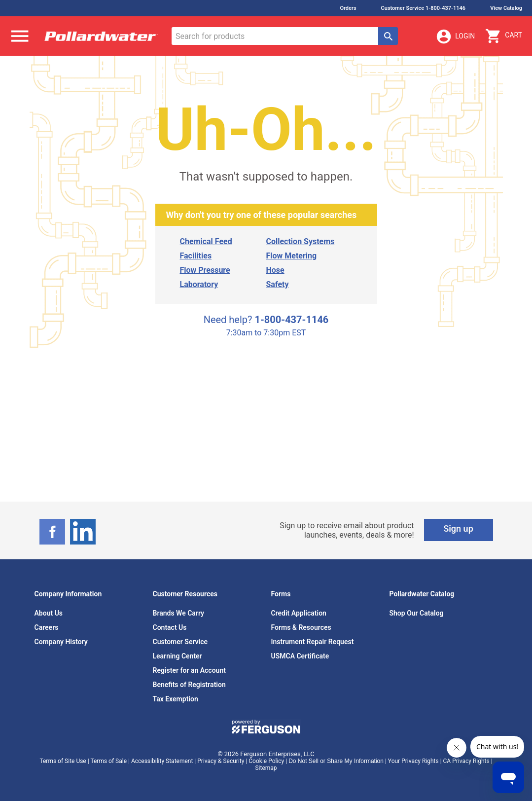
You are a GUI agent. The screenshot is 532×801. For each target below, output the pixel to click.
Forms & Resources (301, 627)
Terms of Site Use (63, 761)
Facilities (196, 256)
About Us (49, 613)
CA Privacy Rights (466, 761)
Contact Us (170, 627)
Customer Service (180, 642)
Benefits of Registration (189, 685)
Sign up (458, 528)
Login (455, 36)
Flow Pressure (205, 270)
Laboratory (199, 284)
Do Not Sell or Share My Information (336, 761)
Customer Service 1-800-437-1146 (424, 8)
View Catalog (506, 8)
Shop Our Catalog (417, 613)
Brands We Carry (179, 613)
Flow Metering (292, 256)
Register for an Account (189, 670)
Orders (348, 8)
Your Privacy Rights (413, 761)
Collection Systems (301, 241)
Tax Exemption (176, 699)
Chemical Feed (206, 241)
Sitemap (266, 768)
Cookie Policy (266, 761)
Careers (47, 627)
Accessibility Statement (162, 761)
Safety (278, 284)
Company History (61, 642)
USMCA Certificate (300, 656)
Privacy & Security (221, 761)
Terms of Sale (108, 761)
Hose (275, 270)
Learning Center (177, 656)
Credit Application (299, 613)
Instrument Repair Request (313, 642)
